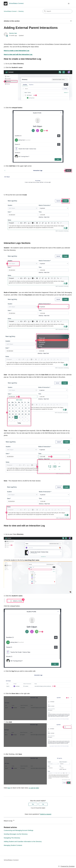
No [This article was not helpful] (43, 804)
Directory (21, 11)
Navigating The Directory (12, 838)
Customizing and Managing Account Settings (19, 830)
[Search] (57, 11)
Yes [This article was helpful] (33, 804)
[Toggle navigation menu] (69, 4)
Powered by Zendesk (68, 866)
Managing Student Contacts (13, 845)
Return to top (9, 820)
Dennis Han (13, 33)
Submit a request (46, 814)
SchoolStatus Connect (10, 11)
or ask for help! (34, 788)
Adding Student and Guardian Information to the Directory (23, 841)
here (9, 788)
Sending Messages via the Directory (16, 834)
